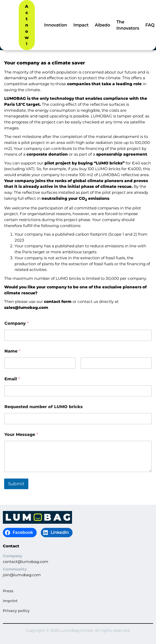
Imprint (10, 601)
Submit (16, 484)
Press (8, 591)
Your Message (21, 434)
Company (17, 323)
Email (12, 379)
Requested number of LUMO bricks (44, 407)
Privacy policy (16, 611)
